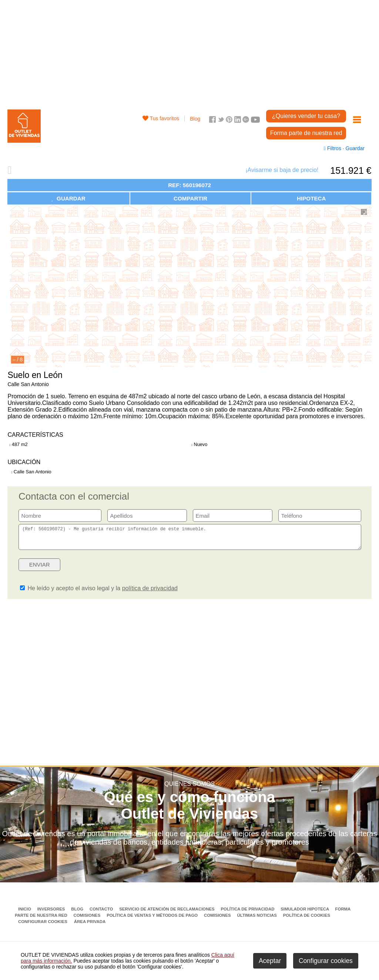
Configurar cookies (43, 926)
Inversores (52, 913)
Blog (195, 119)
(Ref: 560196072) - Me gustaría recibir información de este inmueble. (190, 539)
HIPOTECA (311, 198)
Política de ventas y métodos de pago (153, 920)
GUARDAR (69, 198)
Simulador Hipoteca (305, 913)
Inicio (25, 913)
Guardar (354, 148)
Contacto (102, 913)
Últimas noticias (258, 920)
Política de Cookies (307, 920)
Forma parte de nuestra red (306, 133)
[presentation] (304, 571)
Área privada (90, 926)
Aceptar (270, 961)
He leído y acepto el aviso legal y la (99, 593)
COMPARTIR (190, 198)
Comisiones (88, 920)
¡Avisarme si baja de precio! (282, 170)
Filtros (333, 148)
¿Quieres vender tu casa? (306, 116)
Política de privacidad (248, 913)
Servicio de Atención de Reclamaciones (167, 913)
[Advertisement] (190, 52)
